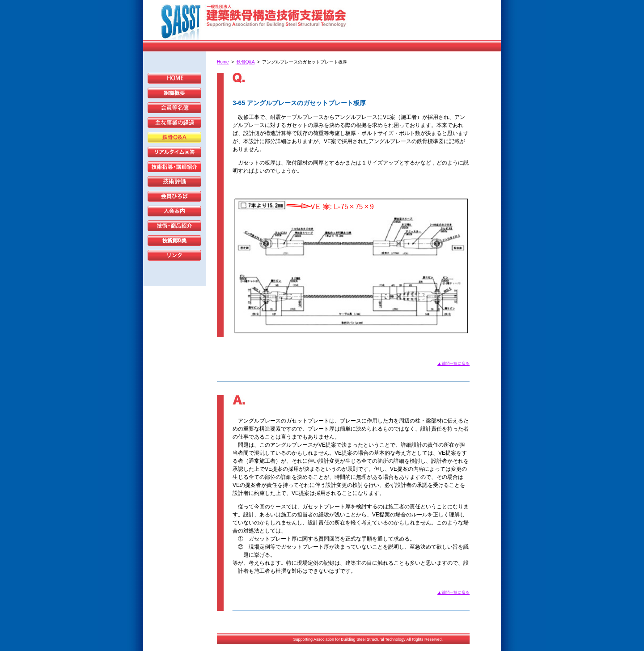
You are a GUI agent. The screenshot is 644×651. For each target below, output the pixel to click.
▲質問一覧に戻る (453, 364)
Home (223, 62)
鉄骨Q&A (246, 62)
